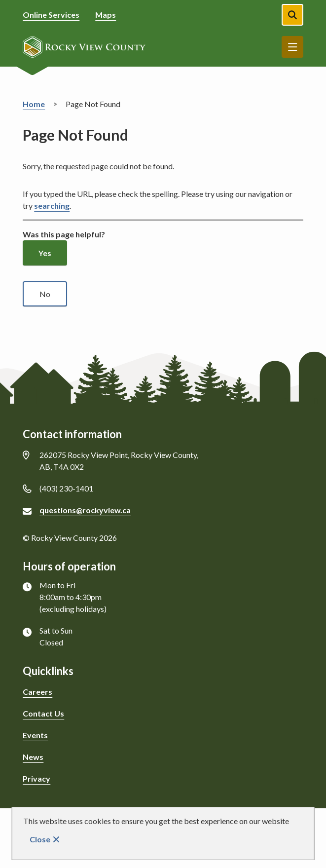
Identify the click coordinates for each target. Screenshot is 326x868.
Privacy (36, 778)
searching (52, 206)
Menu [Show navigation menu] (292, 47)
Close (40, 839)
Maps (106, 15)
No (45, 294)
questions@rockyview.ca (85, 510)
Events (35, 735)
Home (34, 104)
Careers (37, 692)
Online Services (51, 15)
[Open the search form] (292, 15)
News (33, 757)
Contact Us (43, 713)
